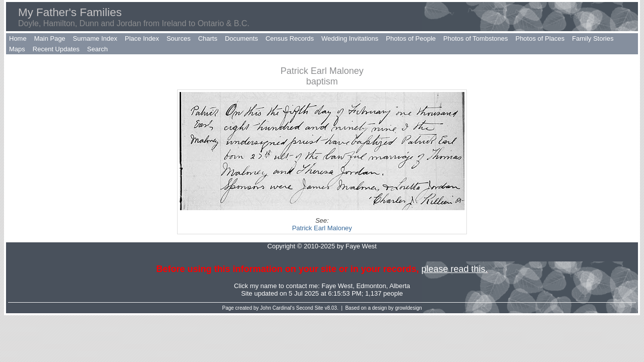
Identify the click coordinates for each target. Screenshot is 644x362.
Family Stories (593, 38)
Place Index (142, 38)
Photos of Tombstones (475, 38)
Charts (208, 38)
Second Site (310, 308)
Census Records (290, 38)
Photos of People (411, 38)
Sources (179, 38)
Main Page (50, 38)
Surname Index (95, 38)
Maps (17, 49)
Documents (242, 38)
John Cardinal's (277, 308)
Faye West (337, 286)
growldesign (408, 308)
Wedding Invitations (350, 38)
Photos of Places (540, 38)
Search (97, 49)
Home (18, 38)
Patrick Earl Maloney (322, 228)
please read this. (454, 269)
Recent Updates (56, 49)
